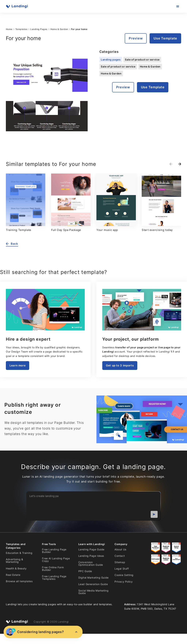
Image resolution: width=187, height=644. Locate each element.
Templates (21, 29)
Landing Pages (39, 29)
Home (9, 29)
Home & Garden (59, 29)
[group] (26, 203)
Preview (136, 38)
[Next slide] (180, 164)
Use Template (165, 38)
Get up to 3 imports (120, 366)
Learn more (18, 366)
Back (12, 244)
